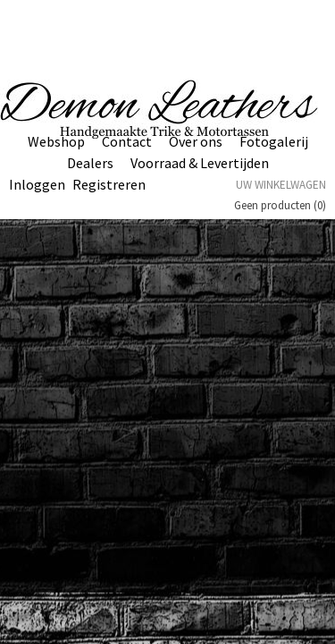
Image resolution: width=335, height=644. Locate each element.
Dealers (90, 163)
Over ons (196, 141)
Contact (127, 141)
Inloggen (37, 184)
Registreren (109, 184)
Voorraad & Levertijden (200, 163)
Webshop (56, 141)
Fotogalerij (274, 141)
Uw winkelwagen (281, 185)
